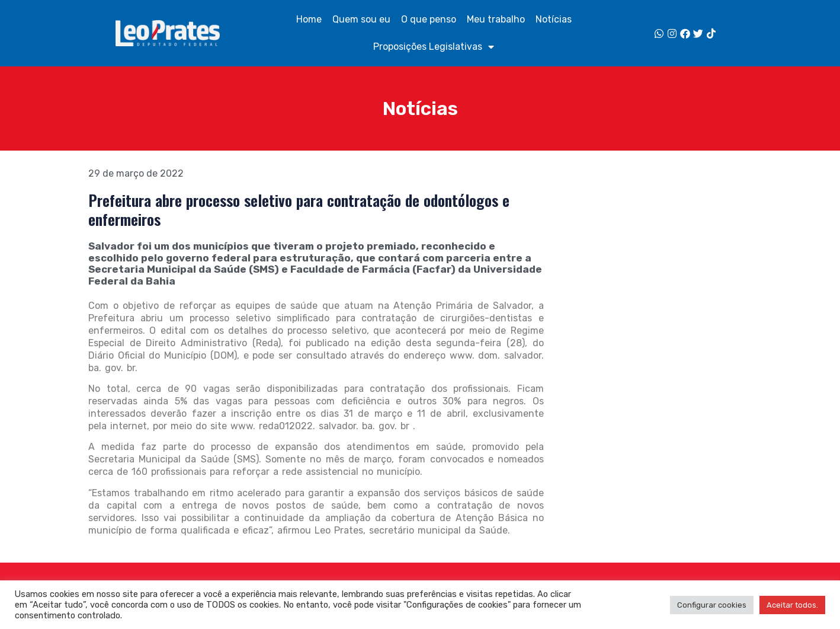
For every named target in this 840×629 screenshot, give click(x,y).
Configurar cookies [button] (712, 605)
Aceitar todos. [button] (792, 605)
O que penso (429, 19)
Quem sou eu (361, 19)
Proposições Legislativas (434, 47)
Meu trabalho (496, 19)
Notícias (554, 19)
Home (309, 19)
